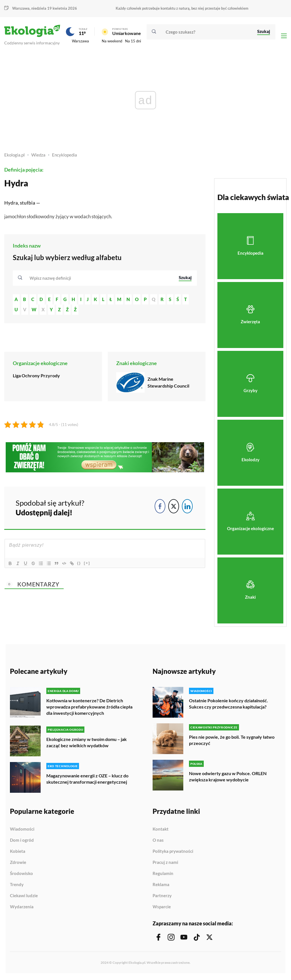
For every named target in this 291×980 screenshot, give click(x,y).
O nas (158, 841)
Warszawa (21, 8)
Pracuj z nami (165, 863)
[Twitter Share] (174, 508)
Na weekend (112, 42)
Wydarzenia (22, 908)
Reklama (161, 886)
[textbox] (52, 279)
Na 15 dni (133, 42)
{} (81, 564)
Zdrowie (18, 863)
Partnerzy (162, 897)
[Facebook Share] (160, 508)
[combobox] (100, 279)
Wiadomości (22, 830)
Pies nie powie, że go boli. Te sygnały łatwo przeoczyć (232, 741)
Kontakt (161, 830)
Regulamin (163, 874)
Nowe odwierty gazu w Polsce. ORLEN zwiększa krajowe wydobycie (228, 778)
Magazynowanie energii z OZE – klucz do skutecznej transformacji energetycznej (87, 780)
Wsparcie (162, 908)
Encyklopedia (65, 156)
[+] (89, 564)
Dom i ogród (22, 841)
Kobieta (18, 852)
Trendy (17, 886)
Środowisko (21, 874)
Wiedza (38, 156)
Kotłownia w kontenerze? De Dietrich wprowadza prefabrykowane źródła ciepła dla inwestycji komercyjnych (89, 708)
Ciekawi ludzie (24, 897)
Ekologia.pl (14, 156)
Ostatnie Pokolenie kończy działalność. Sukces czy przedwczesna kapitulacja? (228, 705)
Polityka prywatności (173, 852)
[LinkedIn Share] (187, 508)
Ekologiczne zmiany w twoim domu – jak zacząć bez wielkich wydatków (87, 743)
